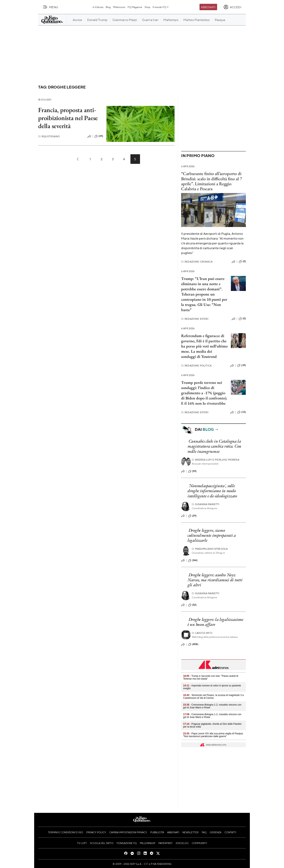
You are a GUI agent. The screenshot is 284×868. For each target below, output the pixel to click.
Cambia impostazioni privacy (128, 832)
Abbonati (208, 7)
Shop (147, 7)
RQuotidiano (49, 136)
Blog (108, 7)
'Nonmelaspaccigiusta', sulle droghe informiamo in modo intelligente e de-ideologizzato (212, 491)
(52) (192, 605)
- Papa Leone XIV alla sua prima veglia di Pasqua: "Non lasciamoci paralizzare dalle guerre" (213, 735)
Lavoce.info (202, 633)
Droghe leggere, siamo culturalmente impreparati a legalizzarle (212, 535)
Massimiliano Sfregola (210, 549)
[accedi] (232, 7)
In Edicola (98, 7)
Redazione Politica (196, 366)
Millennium (119, 7)
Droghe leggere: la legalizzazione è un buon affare (215, 622)
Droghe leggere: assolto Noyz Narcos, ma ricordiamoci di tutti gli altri (215, 580)
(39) (242, 365)
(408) (193, 644)
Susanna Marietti (206, 504)
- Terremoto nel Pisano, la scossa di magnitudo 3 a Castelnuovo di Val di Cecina (213, 697)
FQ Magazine (135, 7)
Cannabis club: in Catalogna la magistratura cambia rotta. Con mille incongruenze (214, 446)
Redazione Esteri (195, 319)
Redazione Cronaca (197, 262)
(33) (242, 412)
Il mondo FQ (161, 7)
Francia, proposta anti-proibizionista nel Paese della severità (68, 118)
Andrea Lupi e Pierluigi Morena (215, 460)
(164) (193, 560)
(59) (192, 471)
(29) (192, 516)
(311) (99, 136)
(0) (242, 262)
